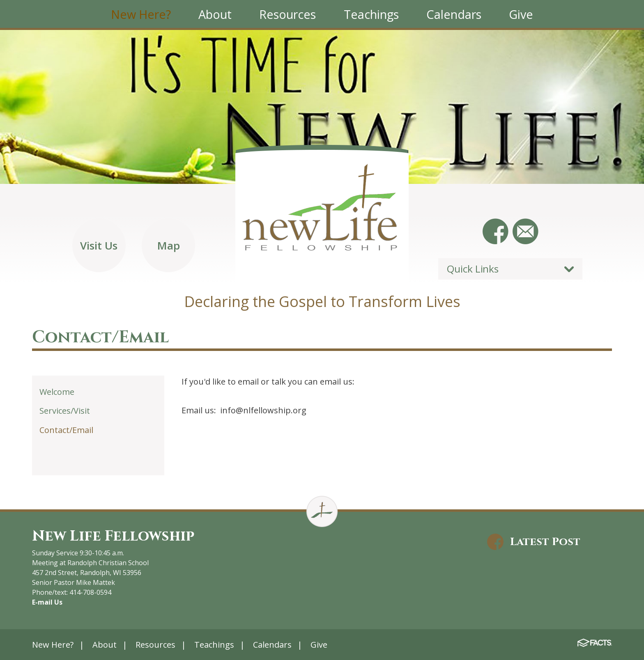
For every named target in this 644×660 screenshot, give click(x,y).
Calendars (272, 645)
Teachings (214, 645)
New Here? (53, 645)
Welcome (57, 392)
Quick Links (473, 269)
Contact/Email (66, 430)
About (105, 645)
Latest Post (545, 542)
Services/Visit (65, 411)
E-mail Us (47, 602)
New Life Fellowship (113, 536)
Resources (155, 645)
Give (319, 645)
